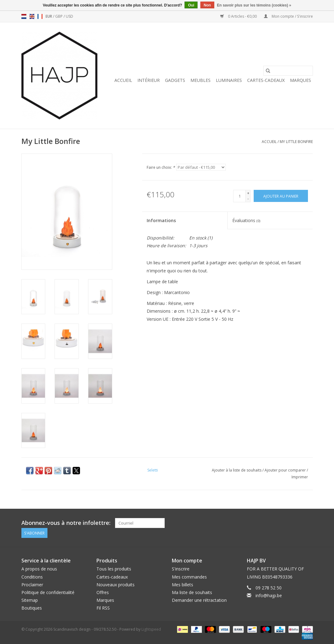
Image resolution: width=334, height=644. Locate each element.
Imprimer (300, 477)
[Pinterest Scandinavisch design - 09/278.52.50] (296, 523)
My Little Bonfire (296, 142)
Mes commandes (189, 577)
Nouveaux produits (116, 585)
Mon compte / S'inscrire (288, 16)
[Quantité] (239, 196)
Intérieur (149, 80)
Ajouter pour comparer (286, 470)
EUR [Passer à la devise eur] (49, 16)
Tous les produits (114, 569)
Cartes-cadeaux (266, 80)
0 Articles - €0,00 (239, 16)
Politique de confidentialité (48, 592)
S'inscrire (181, 569)
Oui (191, 5)
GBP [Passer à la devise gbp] (59, 16)
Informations (161, 220)
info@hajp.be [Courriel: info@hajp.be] (269, 595)
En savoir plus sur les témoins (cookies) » (254, 5)
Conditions (32, 577)
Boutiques (32, 608)
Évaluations (246, 220)
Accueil (123, 80)
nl (24, 16)
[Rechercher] (288, 71)
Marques (301, 80)
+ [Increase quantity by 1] (248, 193)
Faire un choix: (161, 167)
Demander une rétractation (199, 600)
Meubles (200, 80)
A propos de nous (39, 569)
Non (207, 5)
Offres (103, 592)
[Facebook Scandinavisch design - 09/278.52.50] (285, 523)
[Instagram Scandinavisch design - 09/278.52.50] (308, 523)
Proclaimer (32, 585)
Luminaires (229, 80)
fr (40, 16)
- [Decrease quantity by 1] (248, 199)
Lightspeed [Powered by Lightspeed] (151, 629)
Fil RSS (103, 608)
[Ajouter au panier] (281, 196)
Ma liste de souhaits (192, 592)
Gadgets (175, 80)
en (32, 16)
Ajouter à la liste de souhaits (237, 470)
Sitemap (30, 600)
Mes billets (183, 585)
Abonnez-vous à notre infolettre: (66, 523)
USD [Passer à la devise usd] (69, 16)
